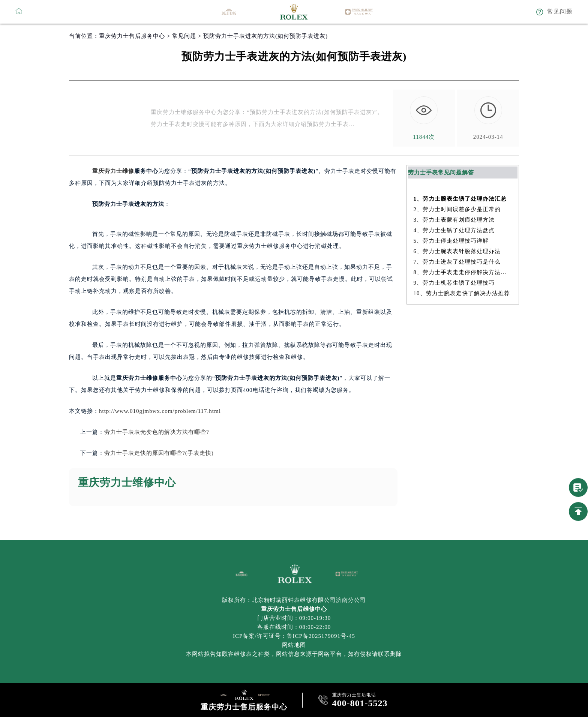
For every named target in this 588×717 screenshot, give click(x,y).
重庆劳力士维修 (113, 171)
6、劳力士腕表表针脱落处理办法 (457, 251)
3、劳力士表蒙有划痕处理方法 (454, 220)
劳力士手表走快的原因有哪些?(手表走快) (159, 453)
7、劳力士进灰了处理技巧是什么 (457, 262)
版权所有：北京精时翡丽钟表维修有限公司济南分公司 (294, 600)
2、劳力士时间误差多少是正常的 (457, 209)
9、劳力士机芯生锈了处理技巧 (454, 283)
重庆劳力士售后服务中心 (132, 36)
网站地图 (294, 645)
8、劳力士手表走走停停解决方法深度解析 (463, 272)
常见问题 (184, 36)
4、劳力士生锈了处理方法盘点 (454, 230)
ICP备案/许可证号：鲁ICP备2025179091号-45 (294, 636)
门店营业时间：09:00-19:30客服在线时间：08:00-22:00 (294, 622)
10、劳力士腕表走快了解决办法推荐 (462, 293)
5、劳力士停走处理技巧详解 (451, 241)
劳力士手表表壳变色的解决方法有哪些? (157, 432)
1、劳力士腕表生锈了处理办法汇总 (460, 199)
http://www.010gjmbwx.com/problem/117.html (160, 411)
